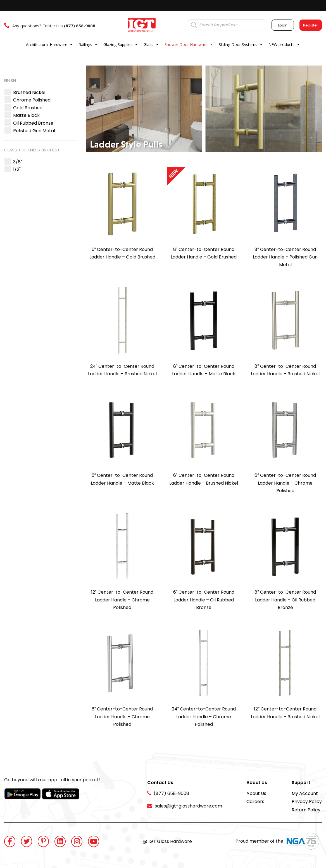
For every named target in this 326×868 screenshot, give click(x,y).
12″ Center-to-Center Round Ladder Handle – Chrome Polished (122, 600)
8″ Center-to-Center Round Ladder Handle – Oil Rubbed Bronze (285, 600)
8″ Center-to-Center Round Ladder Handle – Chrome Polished (122, 717)
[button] (29, 92)
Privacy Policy (307, 801)
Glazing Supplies (121, 45)
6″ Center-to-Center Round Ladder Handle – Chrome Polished (285, 483)
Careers (255, 801)
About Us (256, 793)
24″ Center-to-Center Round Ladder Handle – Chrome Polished (204, 717)
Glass (151, 45)
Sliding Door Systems (241, 45)
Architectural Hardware (49, 45)
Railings (88, 45)
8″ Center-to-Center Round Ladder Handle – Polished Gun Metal (285, 257)
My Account (305, 793)
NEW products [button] (284, 45)
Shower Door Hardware (189, 45)
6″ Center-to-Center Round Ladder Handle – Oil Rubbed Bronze (204, 600)
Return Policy (306, 810)
